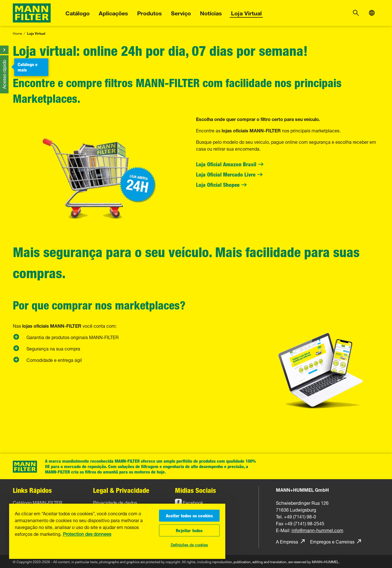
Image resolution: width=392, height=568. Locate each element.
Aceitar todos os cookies (189, 516)
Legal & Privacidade (121, 490)
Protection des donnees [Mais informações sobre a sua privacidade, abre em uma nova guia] (87, 534)
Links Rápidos (32, 490)
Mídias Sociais (195, 490)
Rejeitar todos (189, 530)
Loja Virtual (246, 12)
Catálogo (78, 12)
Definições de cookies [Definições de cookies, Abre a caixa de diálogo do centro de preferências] (189, 544)
